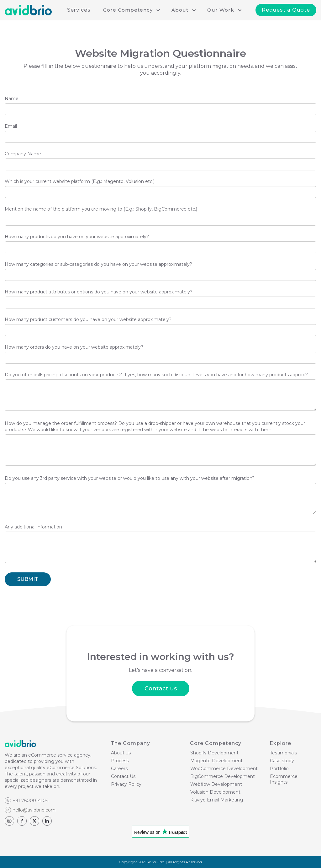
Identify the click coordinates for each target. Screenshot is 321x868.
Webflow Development (216, 784)
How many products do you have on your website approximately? (77, 237)
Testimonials (283, 753)
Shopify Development (214, 753)
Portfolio (279, 769)
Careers (119, 769)
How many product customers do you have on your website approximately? (88, 319)
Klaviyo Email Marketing (217, 800)
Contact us (161, 689)
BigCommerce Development (223, 776)
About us (121, 753)
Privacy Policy (126, 784)
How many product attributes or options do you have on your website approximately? (99, 292)
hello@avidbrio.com (34, 810)
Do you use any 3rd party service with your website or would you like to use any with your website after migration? (130, 478)
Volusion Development (215, 792)
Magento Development (216, 761)
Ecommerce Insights (284, 779)
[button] (131, 10)
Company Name (23, 154)
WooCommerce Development (224, 769)
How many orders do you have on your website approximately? (74, 347)
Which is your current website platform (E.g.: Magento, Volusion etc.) (80, 181)
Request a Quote (286, 10)
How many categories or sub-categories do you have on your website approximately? (98, 264)
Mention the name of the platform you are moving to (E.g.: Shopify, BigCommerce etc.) (101, 209)
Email (11, 126)
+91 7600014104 (31, 801)
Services (79, 10)
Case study (282, 761)
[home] (28, 10)
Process (120, 761)
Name (12, 99)
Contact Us (123, 776)
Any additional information (33, 527)
